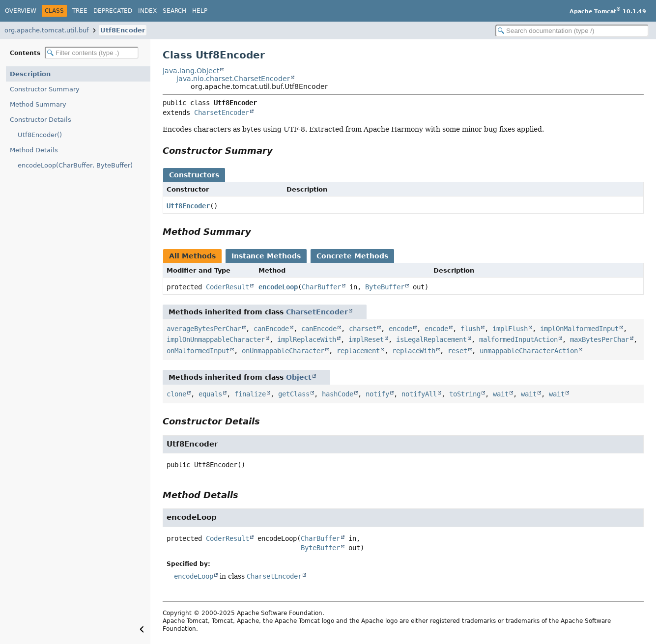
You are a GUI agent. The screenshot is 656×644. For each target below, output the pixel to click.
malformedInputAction (518, 339)
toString (465, 394)
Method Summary (38, 104)
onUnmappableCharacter (283, 351)
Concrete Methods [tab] (352, 256)
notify (377, 394)
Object (299, 377)
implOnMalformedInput (579, 329)
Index (147, 11)
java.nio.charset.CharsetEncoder (233, 79)
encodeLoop (278, 287)
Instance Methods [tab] (266, 256)
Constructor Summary (45, 89)
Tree (80, 11)
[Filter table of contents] (92, 53)
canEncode (271, 329)
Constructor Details (41, 120)
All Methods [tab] (192, 256)
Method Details (34, 150)
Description (30, 74)
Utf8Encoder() (40, 135)
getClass (294, 394)
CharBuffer (321, 287)
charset (363, 329)
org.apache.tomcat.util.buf (47, 30)
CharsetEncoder (222, 112)
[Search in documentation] (572, 31)
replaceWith (414, 351)
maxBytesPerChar (599, 339)
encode (400, 329)
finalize (250, 394)
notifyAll (419, 394)
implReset (366, 339)
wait (501, 394)
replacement (358, 351)
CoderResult (228, 287)
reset (457, 351)
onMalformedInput (198, 351)
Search (174, 11)
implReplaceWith (307, 339)
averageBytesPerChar (204, 329)
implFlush (510, 329)
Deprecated (113, 11)
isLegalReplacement (431, 339)
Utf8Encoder (123, 30)
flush (470, 329)
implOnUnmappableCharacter (216, 339)
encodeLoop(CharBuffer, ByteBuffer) (75, 165)
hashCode (338, 394)
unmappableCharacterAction (529, 351)
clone (176, 394)
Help (200, 11)
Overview (21, 11)
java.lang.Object (191, 71)
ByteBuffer (385, 287)
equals (210, 394)
